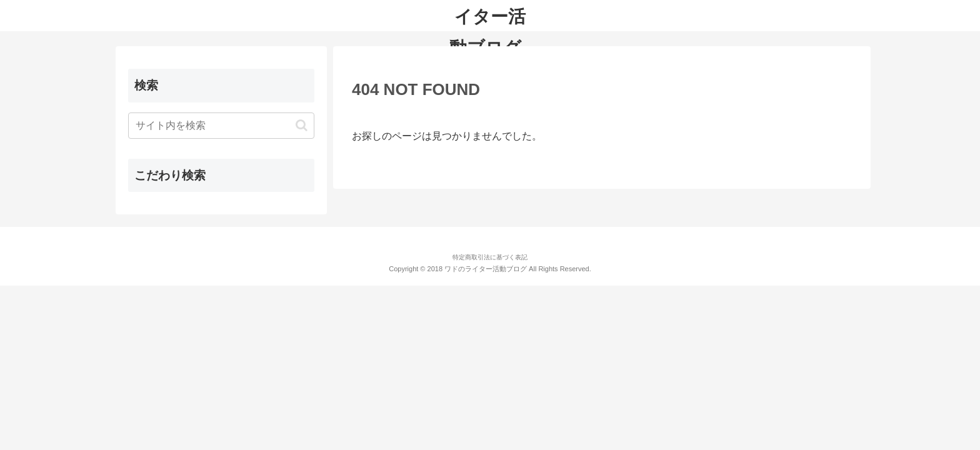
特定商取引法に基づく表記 (490, 257)
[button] (302, 125)
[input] (221, 126)
